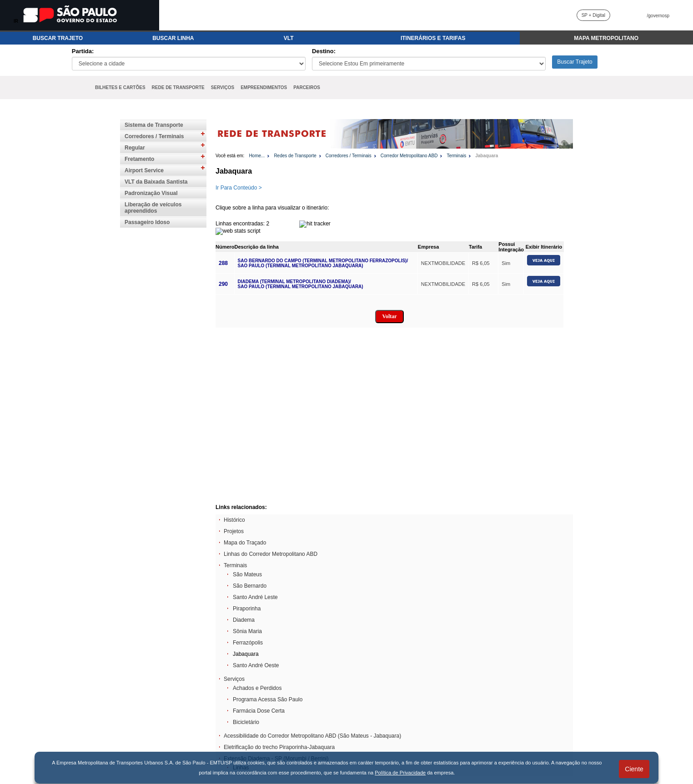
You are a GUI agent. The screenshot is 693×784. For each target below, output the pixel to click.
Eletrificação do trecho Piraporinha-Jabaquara (279, 747)
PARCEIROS (307, 87)
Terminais (456, 156)
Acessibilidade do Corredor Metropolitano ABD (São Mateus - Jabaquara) (312, 736)
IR (16, 21)
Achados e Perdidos (257, 688)
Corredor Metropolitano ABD (409, 156)
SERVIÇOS (223, 87)
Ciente (634, 769)
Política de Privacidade (400, 773)
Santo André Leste (255, 597)
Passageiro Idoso (147, 222)
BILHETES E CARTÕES (120, 87)
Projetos (234, 531)
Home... (257, 156)
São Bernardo (250, 586)
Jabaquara (487, 156)
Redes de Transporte (295, 156)
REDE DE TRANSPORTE (178, 87)
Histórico (234, 520)
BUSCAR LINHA (173, 38)
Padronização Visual (151, 193)
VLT (289, 38)
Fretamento (139, 159)
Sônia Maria (247, 631)
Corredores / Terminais (154, 136)
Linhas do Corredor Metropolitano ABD (271, 554)
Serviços (234, 679)
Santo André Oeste (256, 665)
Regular (135, 148)
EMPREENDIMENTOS (264, 87)
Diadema (244, 620)
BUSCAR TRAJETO (58, 38)
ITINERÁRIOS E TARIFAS (433, 38)
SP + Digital (593, 15)
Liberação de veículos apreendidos (153, 208)
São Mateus (247, 574)
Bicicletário (246, 722)
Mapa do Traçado (245, 543)
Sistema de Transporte (154, 125)
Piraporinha (247, 609)
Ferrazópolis (248, 643)
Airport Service (144, 170)
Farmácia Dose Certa (259, 711)
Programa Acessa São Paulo (268, 699)
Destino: (324, 51)
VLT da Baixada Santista (156, 182)
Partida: (83, 51)
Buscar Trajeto (575, 62)
